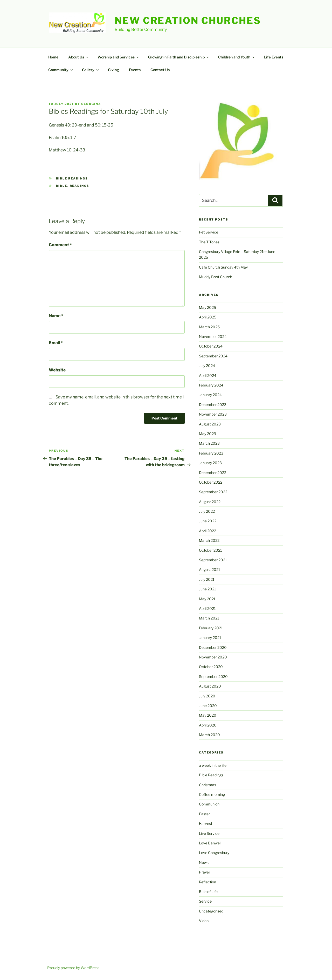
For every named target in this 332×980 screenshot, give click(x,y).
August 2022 (210, 502)
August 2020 (210, 686)
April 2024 (208, 375)
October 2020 (211, 667)
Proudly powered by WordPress (73, 968)
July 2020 (207, 696)
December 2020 (213, 647)
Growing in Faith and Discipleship (179, 57)
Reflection (208, 882)
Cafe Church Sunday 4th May (223, 267)
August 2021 (210, 569)
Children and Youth (237, 57)
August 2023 (210, 424)
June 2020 (208, 706)
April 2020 (208, 725)
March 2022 (209, 540)
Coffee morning (212, 794)
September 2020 (213, 676)
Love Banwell (210, 843)
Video (204, 921)
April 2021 (207, 608)
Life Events (274, 57)
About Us (79, 57)
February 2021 (211, 628)
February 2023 (211, 453)
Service (205, 901)
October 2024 (211, 346)
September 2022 (213, 492)
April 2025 (208, 317)
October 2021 (210, 550)
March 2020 (209, 735)
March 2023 (209, 443)
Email (56, 343)
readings (80, 186)
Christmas (208, 785)
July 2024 (207, 366)
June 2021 (208, 589)
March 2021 (209, 618)
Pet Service (209, 232)
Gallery (91, 70)
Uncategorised (211, 911)
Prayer (205, 872)
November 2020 (213, 657)
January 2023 (210, 463)
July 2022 (207, 511)
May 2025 (208, 307)
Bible (62, 186)
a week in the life (213, 765)
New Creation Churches (188, 21)
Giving (113, 70)
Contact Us (160, 70)
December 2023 (213, 405)
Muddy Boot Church (216, 277)
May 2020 (208, 715)
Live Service (209, 833)
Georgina (91, 104)
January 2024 (210, 395)
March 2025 (209, 327)
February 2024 (211, 385)
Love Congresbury (214, 853)
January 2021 (210, 638)
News (204, 862)
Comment (60, 245)
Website (57, 370)
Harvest (206, 824)
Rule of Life (208, 892)
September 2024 (213, 356)
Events (135, 70)
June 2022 (208, 521)
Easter (204, 814)
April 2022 (208, 531)
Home (53, 57)
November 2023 (213, 414)
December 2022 (213, 473)
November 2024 (213, 336)
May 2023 (208, 434)
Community (61, 70)
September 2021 (213, 560)
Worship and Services (119, 57)
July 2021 (207, 579)
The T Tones (209, 242)
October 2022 (211, 482)
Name (56, 316)
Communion (209, 804)
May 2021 (207, 599)
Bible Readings (72, 178)
